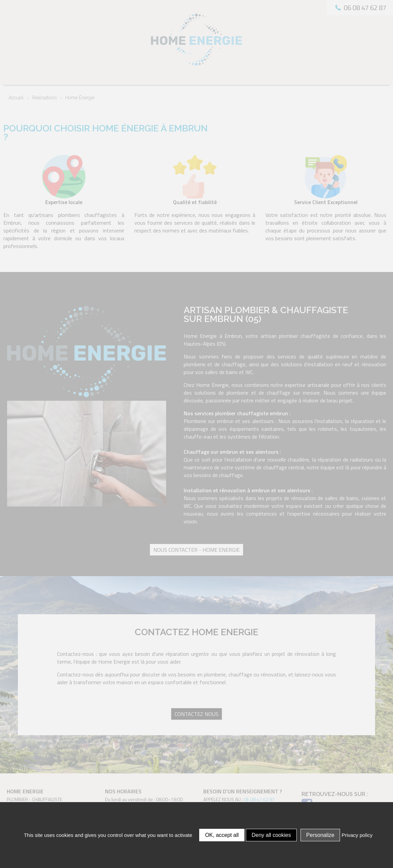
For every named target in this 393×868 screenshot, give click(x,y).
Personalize (320, 835)
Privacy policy (357, 835)
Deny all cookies (271, 835)
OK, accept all (222, 835)
